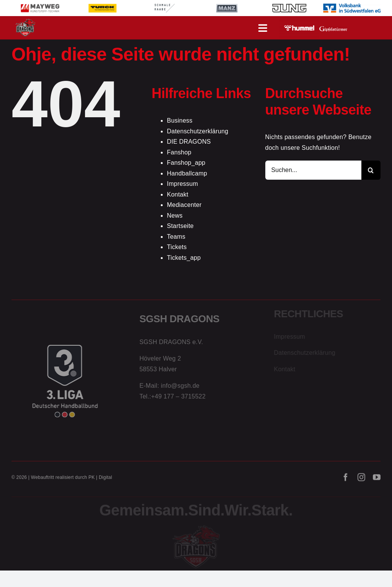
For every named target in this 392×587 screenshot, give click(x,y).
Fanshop (179, 152)
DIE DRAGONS (189, 142)
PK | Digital (100, 480)
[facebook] (346, 480)
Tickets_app (184, 258)
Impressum (182, 184)
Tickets (177, 247)
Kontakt (178, 194)
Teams (176, 237)
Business (180, 121)
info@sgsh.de (180, 388)
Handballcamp (187, 173)
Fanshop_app (186, 163)
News (175, 216)
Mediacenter (184, 205)
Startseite (180, 226)
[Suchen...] (313, 170)
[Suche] (371, 170)
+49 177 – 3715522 (178, 399)
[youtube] (377, 480)
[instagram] (361, 480)
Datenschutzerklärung (198, 131)
